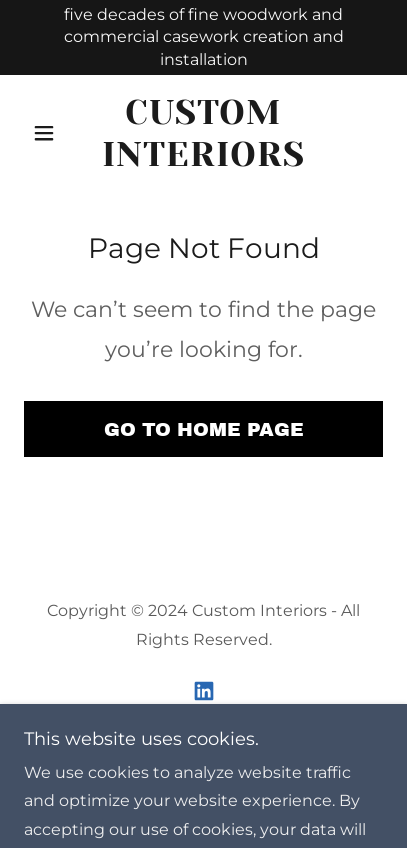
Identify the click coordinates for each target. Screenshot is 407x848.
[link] (203, 133)
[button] (51, 133)
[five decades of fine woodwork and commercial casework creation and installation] (203, 37)
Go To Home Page (204, 429)
